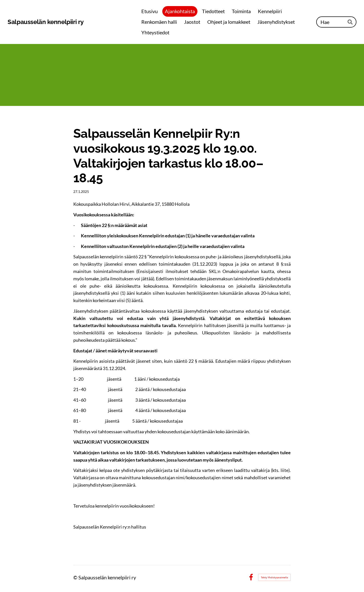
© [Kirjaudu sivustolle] (76, 577)
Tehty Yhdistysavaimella (274, 577)
